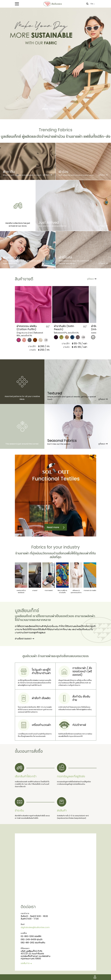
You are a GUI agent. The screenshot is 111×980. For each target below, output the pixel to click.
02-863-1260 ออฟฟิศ (31, 936)
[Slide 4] (66, 109)
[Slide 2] (52, 109)
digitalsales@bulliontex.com (35, 927)
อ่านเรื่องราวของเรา (25, 639)
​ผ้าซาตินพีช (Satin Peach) (64, 328)
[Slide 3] (59, 109)
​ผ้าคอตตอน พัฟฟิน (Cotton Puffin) (27, 328)
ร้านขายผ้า (22, 553)
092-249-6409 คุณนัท (32, 939)
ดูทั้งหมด (92, 279)
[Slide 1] (45, 109)
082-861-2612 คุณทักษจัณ (33, 943)
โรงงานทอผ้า (47, 616)
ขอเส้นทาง (26, 963)
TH (93, 4)
